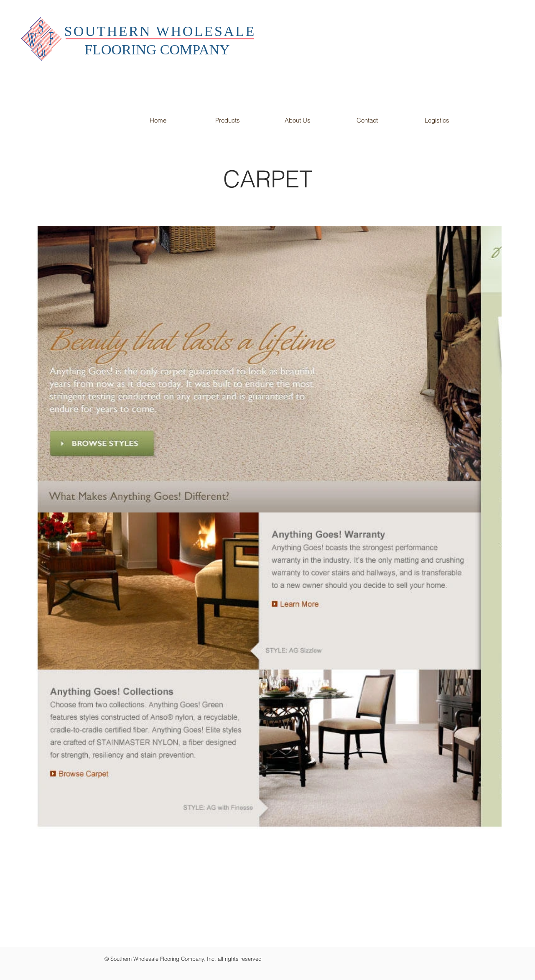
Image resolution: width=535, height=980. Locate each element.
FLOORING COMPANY (157, 50)
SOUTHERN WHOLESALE (160, 31)
